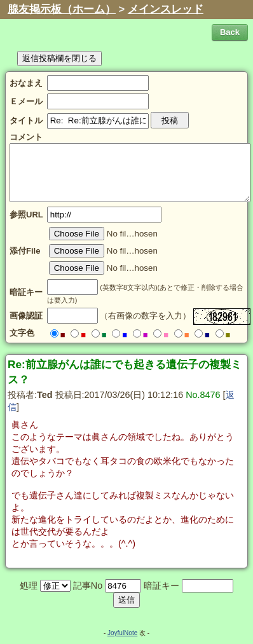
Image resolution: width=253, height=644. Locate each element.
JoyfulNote (122, 633)
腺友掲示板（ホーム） (62, 9)
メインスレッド (166, 9)
